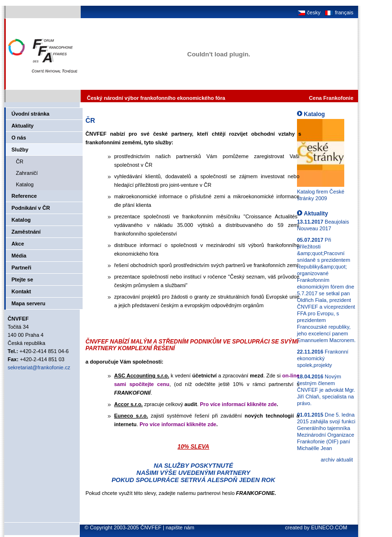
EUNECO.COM (329, 527)
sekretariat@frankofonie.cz (39, 367)
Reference (24, 196)
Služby (20, 150)
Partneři (21, 268)
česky (309, 12)
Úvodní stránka (30, 114)
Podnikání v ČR (31, 208)
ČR (17, 161)
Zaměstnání (26, 232)
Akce (18, 244)
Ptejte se (22, 279)
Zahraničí (25, 173)
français (338, 12)
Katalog (22, 184)
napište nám (180, 527)
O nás (19, 138)
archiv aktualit (337, 460)
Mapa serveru (28, 303)
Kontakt (21, 291)
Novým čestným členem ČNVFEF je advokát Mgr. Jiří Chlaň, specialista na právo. (326, 390)
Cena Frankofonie (331, 98)
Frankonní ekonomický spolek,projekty (323, 358)
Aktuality (22, 126)
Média (19, 256)
